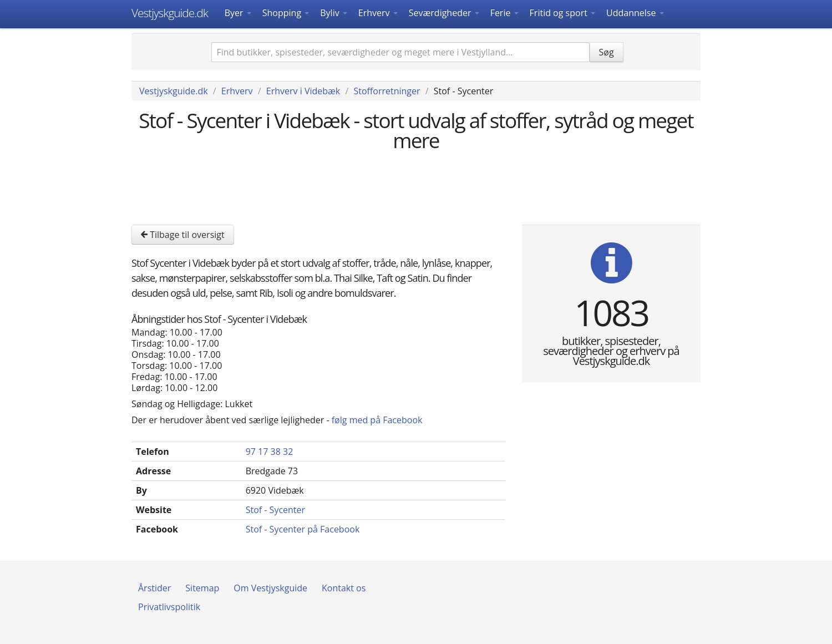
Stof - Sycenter (275, 510)
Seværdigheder (444, 13)
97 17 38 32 (270, 452)
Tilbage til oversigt (183, 235)
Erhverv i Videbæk (303, 91)
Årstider (154, 588)
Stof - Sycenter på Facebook (303, 529)
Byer (238, 13)
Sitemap (202, 588)
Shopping (286, 13)
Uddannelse (635, 13)
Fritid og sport (562, 13)
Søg (607, 52)
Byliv (334, 13)
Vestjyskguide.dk (170, 13)
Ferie (504, 13)
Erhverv (378, 13)
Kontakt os (344, 588)
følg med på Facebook (377, 420)
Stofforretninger (387, 91)
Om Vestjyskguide (270, 588)
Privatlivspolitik (169, 607)
